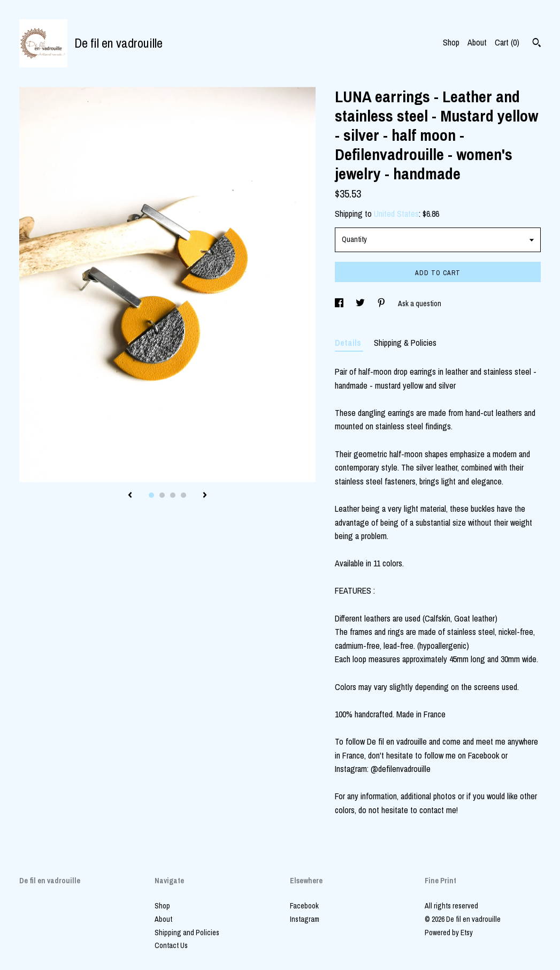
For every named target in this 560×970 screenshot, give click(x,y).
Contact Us (171, 945)
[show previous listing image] (130, 496)
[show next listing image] (205, 496)
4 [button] (183, 495)
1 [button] (151, 495)
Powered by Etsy (449, 933)
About (477, 42)
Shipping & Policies (405, 343)
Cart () (507, 42)
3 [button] (173, 495)
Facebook (304, 906)
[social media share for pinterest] (382, 304)
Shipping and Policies (187, 933)
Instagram (305, 919)
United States (396, 214)
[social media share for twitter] (361, 304)
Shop (451, 42)
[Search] (537, 44)
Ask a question (420, 304)
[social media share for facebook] (340, 304)
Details (349, 343)
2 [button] (162, 495)
